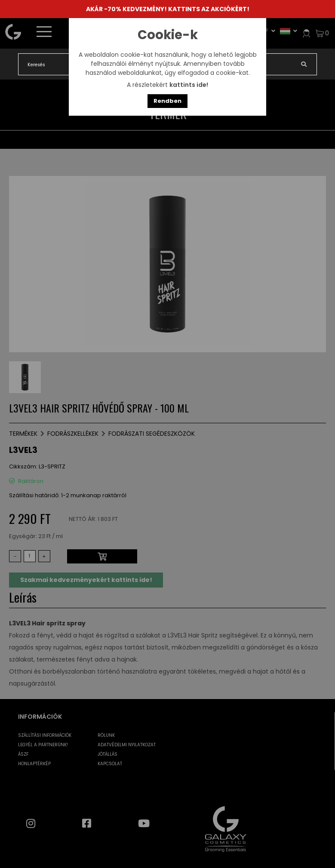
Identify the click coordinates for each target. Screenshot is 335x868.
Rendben (167, 101)
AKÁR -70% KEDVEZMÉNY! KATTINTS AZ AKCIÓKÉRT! (168, 9)
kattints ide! (189, 85)
